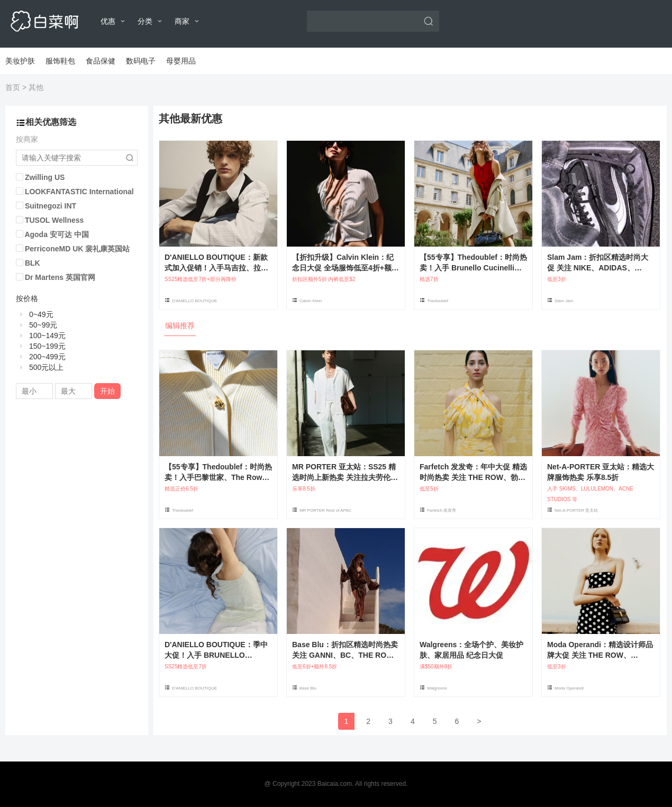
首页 (13, 87)
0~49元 (35, 314)
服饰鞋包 (60, 61)
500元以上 (40, 367)
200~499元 (41, 357)
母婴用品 (181, 61)
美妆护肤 (20, 61)
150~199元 (41, 346)
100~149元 (41, 336)
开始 (107, 391)
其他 (36, 87)
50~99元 (37, 325)
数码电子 (141, 61)
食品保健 (101, 61)
